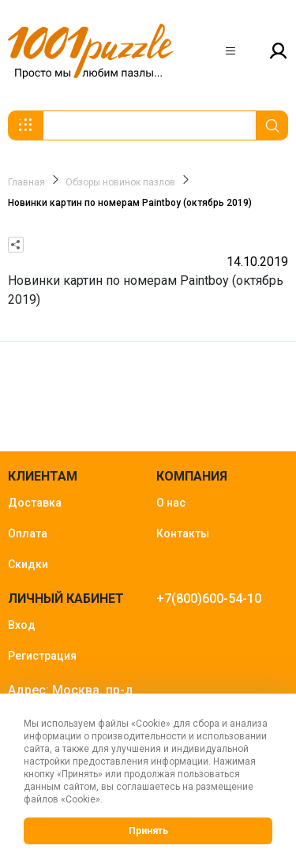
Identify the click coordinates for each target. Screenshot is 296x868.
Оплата (28, 533)
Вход (22, 625)
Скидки (28, 564)
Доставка (35, 503)
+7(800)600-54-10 (209, 599)
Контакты (183, 533)
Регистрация (42, 656)
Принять (148, 831)
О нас (171, 503)
